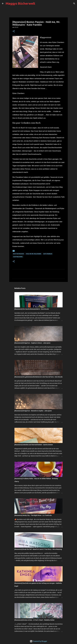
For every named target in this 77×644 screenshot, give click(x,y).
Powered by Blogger (38, 641)
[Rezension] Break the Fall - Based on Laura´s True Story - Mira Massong (38, 549)
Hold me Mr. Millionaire (34, 254)
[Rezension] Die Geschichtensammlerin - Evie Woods (32, 309)
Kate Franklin (48, 254)
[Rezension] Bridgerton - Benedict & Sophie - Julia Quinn (33, 411)
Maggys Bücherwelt (20, 3)
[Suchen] (38, 4)
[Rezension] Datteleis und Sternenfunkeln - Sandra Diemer (34, 445)
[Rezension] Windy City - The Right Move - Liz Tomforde (33, 515)
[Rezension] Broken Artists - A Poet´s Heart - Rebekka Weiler (34, 620)
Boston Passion (18, 254)
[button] (14, 31)
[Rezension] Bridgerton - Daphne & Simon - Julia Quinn (32, 343)
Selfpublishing (18, 257)
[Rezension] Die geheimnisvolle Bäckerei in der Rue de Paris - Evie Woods (38, 377)
